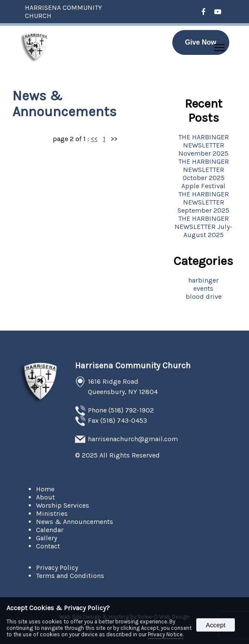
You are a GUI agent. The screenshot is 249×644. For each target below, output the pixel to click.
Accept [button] (216, 625)
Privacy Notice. (166, 634)
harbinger (203, 280)
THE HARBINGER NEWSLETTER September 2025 (203, 202)
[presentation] (204, 12)
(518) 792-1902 (131, 410)
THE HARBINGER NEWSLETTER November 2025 (204, 145)
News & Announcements (75, 522)
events (203, 288)
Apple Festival (203, 186)
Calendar (50, 530)
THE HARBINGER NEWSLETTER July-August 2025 (203, 227)
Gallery (46, 538)
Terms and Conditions (70, 576)
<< (94, 139)
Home (45, 489)
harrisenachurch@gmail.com (133, 439)
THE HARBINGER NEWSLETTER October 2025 (204, 170)
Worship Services (63, 505)
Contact (48, 546)
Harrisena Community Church (133, 366)
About (45, 497)
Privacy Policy (57, 567)
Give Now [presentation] (201, 42)
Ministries (52, 513)
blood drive (204, 296)
